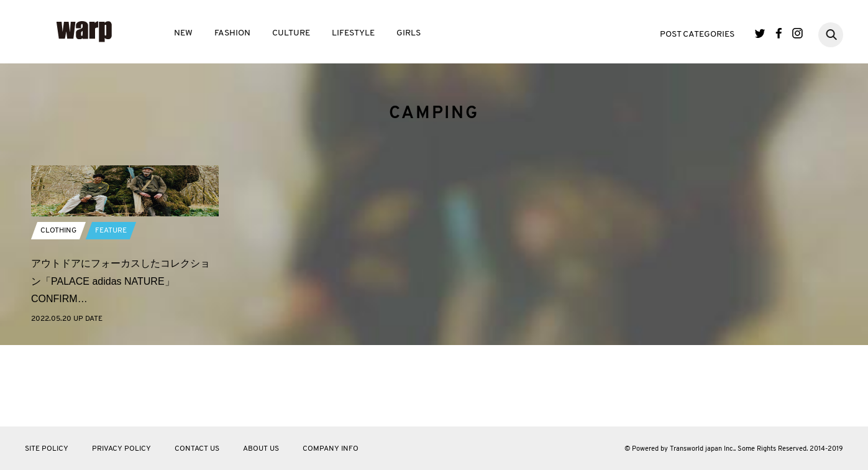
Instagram (797, 33)
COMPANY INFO (331, 449)
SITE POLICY (47, 449)
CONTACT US (197, 449)
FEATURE (111, 311)
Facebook (779, 33)
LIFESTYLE (353, 33)
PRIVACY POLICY (121, 449)
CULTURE (291, 33)
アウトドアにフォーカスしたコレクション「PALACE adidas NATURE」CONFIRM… (121, 362)
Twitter (760, 33)
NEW (183, 33)
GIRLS (409, 33)
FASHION (232, 33)
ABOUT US (261, 449)
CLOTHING (58, 311)
